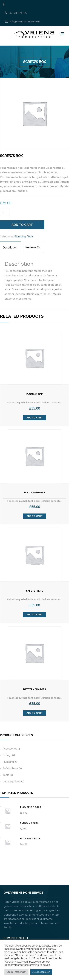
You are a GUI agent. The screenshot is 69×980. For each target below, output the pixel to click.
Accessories (10, 749)
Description (10, 247)
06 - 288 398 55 (16, 13)
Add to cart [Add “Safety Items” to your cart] (35, 615)
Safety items (10, 768)
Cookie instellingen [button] (16, 972)
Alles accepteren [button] (41, 972)
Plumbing (20, 237)
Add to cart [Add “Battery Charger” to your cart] (35, 713)
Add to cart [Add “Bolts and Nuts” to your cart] (35, 516)
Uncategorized (12, 782)
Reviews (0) (33, 247)
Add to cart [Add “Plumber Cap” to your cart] (35, 418)
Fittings (7, 755)
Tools (30, 237)
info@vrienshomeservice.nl (22, 21)
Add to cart (22, 225)
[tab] (11, 247)
